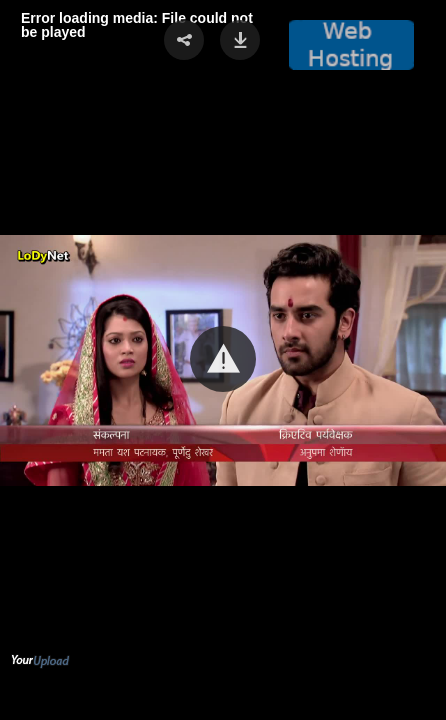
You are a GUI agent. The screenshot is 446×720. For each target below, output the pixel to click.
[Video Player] (223, 360)
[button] (223, 359)
